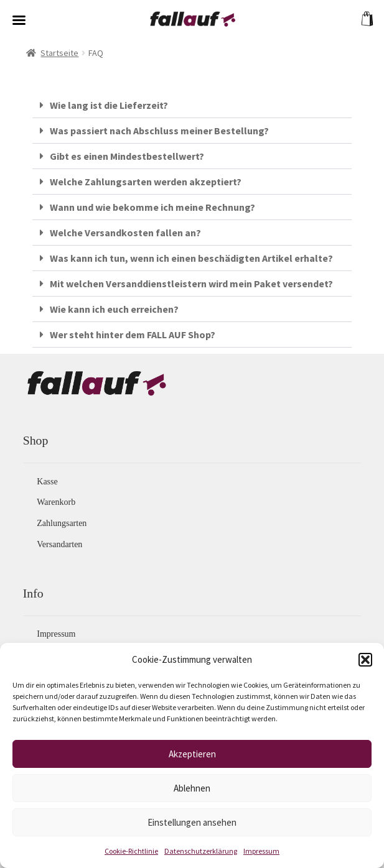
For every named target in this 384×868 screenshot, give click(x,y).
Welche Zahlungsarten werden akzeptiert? (146, 182)
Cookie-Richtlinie (131, 851)
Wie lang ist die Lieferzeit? (109, 105)
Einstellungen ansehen (192, 822)
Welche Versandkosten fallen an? (125, 233)
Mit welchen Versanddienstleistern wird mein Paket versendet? (191, 284)
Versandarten (59, 544)
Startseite (59, 53)
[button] (365, 660)
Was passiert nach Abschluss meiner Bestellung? (159, 131)
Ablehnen (192, 788)
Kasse (47, 482)
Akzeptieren (192, 754)
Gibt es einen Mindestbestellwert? (127, 156)
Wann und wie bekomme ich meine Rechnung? (152, 207)
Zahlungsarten (62, 523)
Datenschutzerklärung (201, 851)
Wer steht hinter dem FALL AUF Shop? (133, 335)
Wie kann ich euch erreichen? (114, 309)
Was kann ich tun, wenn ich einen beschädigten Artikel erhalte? (191, 258)
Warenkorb (56, 502)
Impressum (261, 851)
